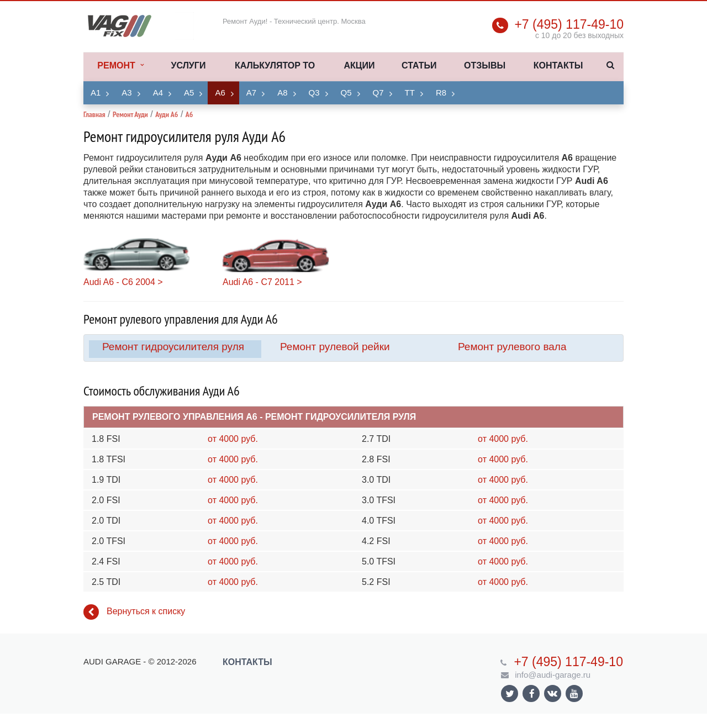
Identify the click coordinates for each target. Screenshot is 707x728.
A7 (251, 93)
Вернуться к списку (134, 612)
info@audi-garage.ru (553, 675)
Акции (359, 65)
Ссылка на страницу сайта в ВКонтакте (552, 693)
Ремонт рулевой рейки (335, 347)
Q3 (314, 93)
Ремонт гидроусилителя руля (173, 347)
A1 (96, 93)
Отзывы (485, 65)
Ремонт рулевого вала (512, 347)
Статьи (419, 65)
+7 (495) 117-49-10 (569, 24)
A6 (220, 93)
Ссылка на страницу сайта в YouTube (574, 693)
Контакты (558, 65)
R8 (441, 93)
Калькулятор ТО (275, 65)
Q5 (346, 93)
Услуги (189, 65)
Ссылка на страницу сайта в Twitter (510, 693)
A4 (158, 93)
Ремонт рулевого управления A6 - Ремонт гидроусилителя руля (254, 417)
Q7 (378, 93)
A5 (189, 93)
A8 (282, 93)
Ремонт (120, 66)
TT (410, 93)
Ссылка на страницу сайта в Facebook (532, 693)
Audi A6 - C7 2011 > (262, 282)
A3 (126, 93)
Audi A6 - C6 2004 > (123, 282)
